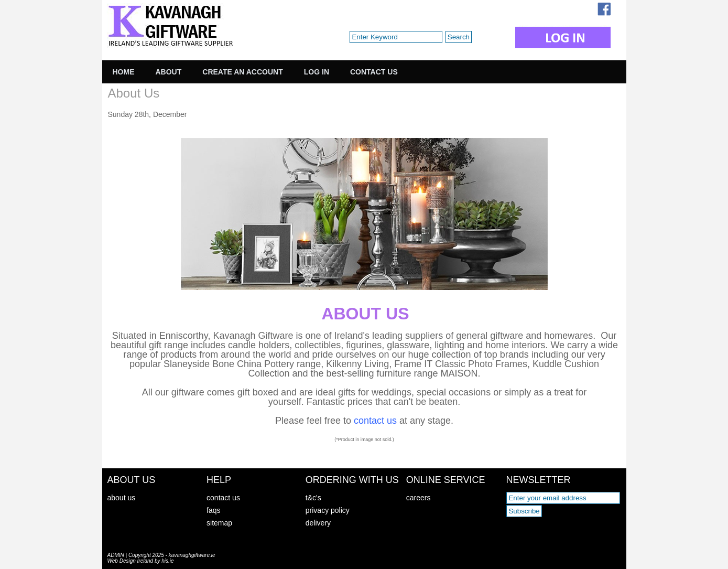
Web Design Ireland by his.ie (141, 561)
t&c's (313, 498)
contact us (223, 498)
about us (122, 498)
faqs (213, 510)
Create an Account (242, 72)
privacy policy (328, 510)
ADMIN (116, 555)
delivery (318, 523)
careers (419, 498)
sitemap (219, 523)
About (169, 72)
